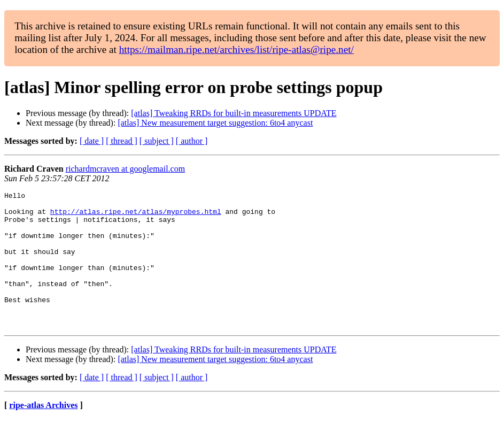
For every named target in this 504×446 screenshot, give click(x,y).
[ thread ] (122, 141)
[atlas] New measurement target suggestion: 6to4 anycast (215, 123)
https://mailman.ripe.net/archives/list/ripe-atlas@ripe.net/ (237, 49)
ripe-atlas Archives (43, 432)
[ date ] (92, 141)
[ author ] (192, 141)
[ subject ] (157, 141)
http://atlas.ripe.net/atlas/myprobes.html (136, 216)
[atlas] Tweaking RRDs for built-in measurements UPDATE (234, 113)
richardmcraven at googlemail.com (125, 169)
